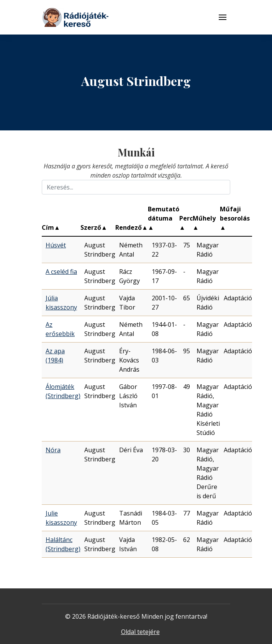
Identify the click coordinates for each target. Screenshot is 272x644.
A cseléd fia (61, 272)
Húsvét (56, 245)
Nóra (53, 450)
